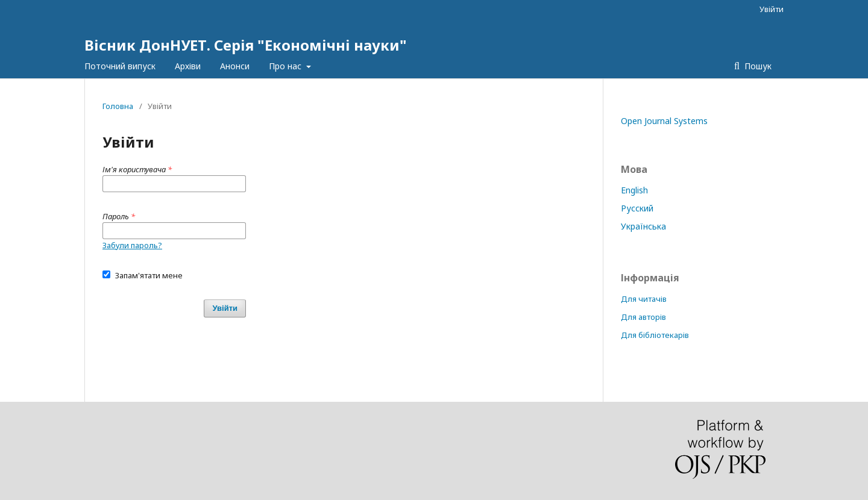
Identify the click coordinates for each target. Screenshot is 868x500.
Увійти (772, 9)
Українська (643, 226)
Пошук (757, 66)
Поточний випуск (120, 66)
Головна (118, 106)
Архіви (188, 66)
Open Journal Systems (664, 121)
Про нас (286, 66)
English (634, 190)
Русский (637, 208)
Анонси (235, 66)
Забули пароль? (132, 245)
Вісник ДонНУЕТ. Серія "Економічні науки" (246, 45)
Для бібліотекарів (655, 335)
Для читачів (644, 299)
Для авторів (643, 317)
